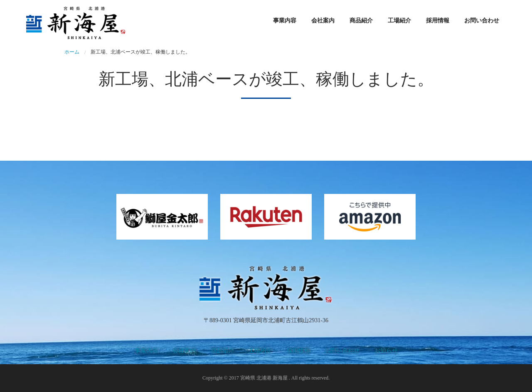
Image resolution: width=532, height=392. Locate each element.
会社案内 (323, 21)
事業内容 (285, 21)
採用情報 (438, 21)
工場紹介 (399, 21)
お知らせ (386, 351)
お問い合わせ (482, 21)
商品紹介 (361, 21)
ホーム (72, 52)
